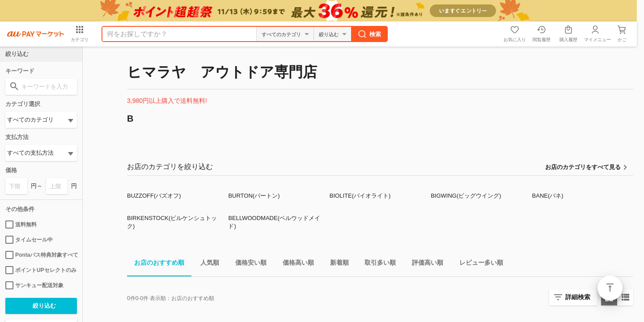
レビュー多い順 (478, 264)
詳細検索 (578, 297)
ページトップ (610, 288)
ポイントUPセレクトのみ (41, 270)
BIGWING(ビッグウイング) (466, 196)
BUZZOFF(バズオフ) (154, 196)
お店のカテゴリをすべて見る (583, 167)
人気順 (206, 264)
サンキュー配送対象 (34, 285)
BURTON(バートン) (254, 196)
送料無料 (21, 225)
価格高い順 (295, 264)
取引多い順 (377, 264)
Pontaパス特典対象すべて (41, 255)
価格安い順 (247, 264)
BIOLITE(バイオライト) (360, 196)
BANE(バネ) (548, 196)
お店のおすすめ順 (156, 264)
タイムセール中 (29, 240)
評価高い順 (424, 264)
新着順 (336, 264)
